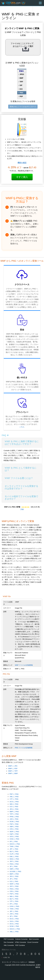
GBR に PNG (14, 869)
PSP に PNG (14, 824)
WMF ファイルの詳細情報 (24, 665)
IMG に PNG (14, 804)
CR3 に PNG (14, 829)
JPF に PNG (14, 849)
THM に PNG (14, 846)
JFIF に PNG (14, 861)
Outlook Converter (21, 939)
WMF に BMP (13, 773)
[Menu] (40, 3)
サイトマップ (7, 962)
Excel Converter (33, 942)
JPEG (22, 74)
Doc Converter (9, 942)
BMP (21, 78)
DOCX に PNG (15, 844)
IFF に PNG (14, 842)
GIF (21, 85)
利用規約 (32, 962)
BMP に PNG (14, 812)
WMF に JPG (13, 766)
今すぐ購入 (22, 177)
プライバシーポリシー (20, 962)
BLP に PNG (14, 851)
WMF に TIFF (13, 771)
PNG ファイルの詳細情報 (24, 748)
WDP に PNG (14, 832)
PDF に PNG (14, 794)
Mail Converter (34, 939)
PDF (21, 96)
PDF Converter (9, 939)
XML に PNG (14, 797)
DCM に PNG (14, 822)
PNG (21, 93)
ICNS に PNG (14, 839)
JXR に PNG (14, 819)
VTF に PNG (14, 799)
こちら (22, 427)
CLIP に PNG (14, 854)
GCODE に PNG (15, 871)
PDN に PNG (14, 864)
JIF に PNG (14, 866)
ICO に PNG (14, 807)
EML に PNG (14, 857)
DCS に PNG (14, 802)
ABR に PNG (14, 827)
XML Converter (9, 945)
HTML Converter (21, 942)
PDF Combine (20, 945)
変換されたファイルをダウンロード (23, 107)
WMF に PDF (13, 769)
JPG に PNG (14, 809)
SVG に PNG (14, 836)
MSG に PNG (14, 859)
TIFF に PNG (14, 814)
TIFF (21, 82)
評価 (22, 509)
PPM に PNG (14, 817)
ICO (21, 89)
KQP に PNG (14, 834)
